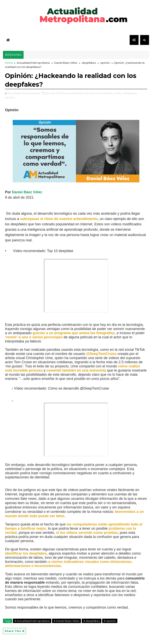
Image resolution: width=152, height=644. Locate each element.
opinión (105, 63)
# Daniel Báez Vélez (66, 621)
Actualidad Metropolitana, (81, 93)
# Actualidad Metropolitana (32, 621)
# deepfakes (92, 621)
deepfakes (89, 63)
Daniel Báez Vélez (66, 63)
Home (9, 63)
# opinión (110, 621)
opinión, (10, 97)
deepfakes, (130, 93)
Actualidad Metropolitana (33, 63)
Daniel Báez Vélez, (110, 93)
